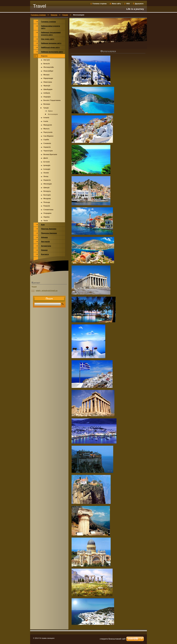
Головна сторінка (100, 4)
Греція (65, 15)
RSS (128, 4)
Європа (54, 15)
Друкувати (139, 4)
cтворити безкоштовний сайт (113, 639)
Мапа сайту (116, 4)
